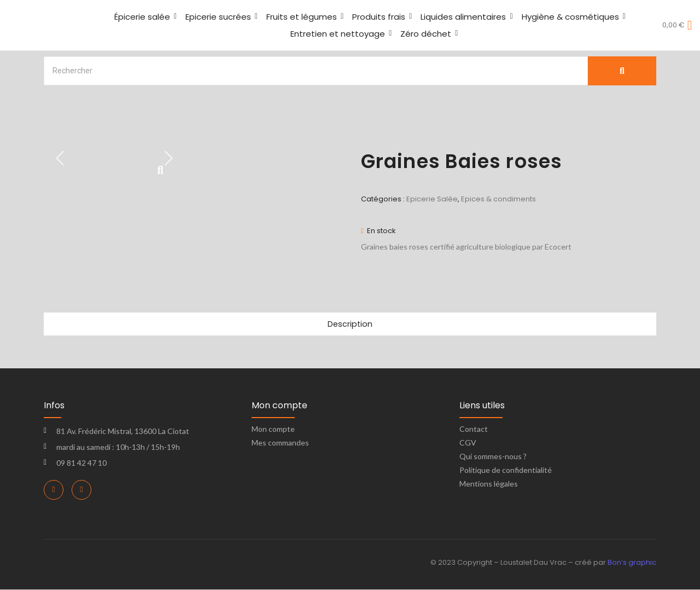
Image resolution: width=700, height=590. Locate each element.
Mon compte (273, 429)
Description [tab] (350, 324)
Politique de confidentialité (506, 470)
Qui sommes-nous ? (493, 457)
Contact (474, 429)
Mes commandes (280, 443)
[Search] (316, 71)
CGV (468, 443)
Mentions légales (489, 484)
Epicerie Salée (432, 199)
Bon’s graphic (632, 563)
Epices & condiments (498, 199)
